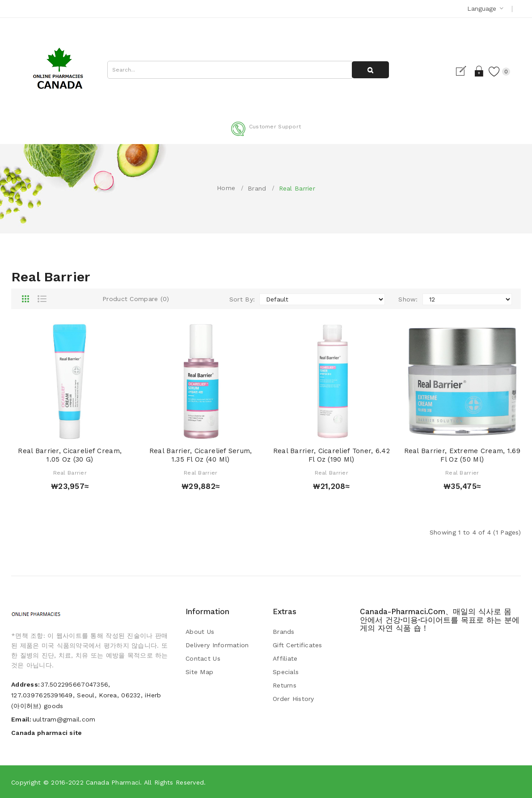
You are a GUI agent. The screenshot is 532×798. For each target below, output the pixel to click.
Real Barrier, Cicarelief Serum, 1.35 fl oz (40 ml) (201, 455)
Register (460, 71)
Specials (286, 672)
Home (226, 188)
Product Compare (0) (136, 299)
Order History (293, 699)
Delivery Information (217, 645)
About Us (200, 632)
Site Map (199, 672)
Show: (408, 299)
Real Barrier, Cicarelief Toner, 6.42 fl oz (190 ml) (331, 455)
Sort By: (242, 299)
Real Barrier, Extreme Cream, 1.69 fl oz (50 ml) (462, 455)
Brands (284, 632)
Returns (285, 685)
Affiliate (285, 658)
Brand (257, 188)
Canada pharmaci (113, 782)
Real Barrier (297, 188)
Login (475, 71)
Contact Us (203, 658)
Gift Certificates (298, 645)
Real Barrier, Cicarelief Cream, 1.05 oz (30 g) (70, 455)
